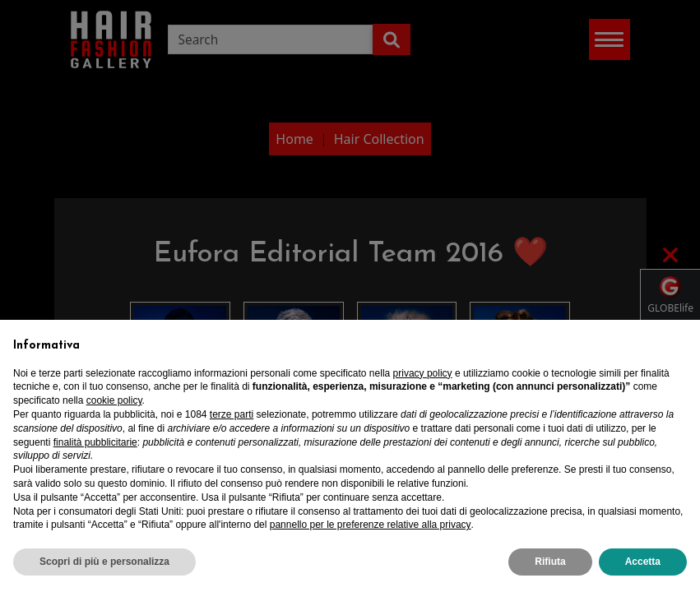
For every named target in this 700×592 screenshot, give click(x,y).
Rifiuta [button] (550, 562)
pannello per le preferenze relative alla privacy (371, 525)
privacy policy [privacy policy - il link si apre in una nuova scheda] (423, 373)
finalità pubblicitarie (95, 442)
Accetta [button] (643, 562)
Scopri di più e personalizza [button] (104, 562)
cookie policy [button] (114, 400)
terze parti (232, 414)
